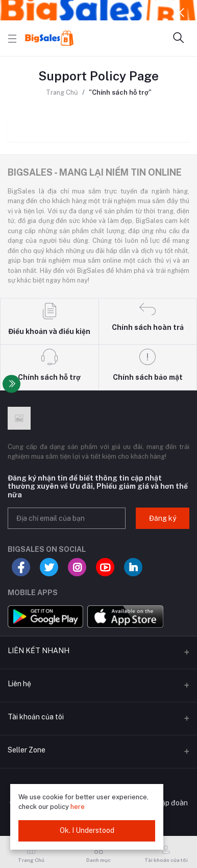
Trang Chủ (62, 92)
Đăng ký (163, 518)
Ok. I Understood (87, 830)
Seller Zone (27, 750)
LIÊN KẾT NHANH (39, 651)
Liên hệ (19, 684)
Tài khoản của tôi (36, 717)
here (78, 807)
